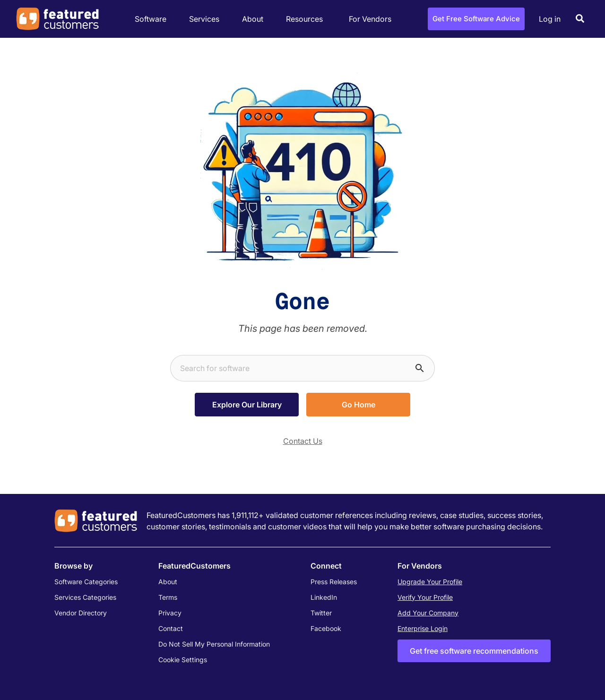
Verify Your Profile (425, 597)
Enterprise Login (423, 628)
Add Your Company (428, 613)
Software (153, 19)
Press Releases (334, 582)
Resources (307, 19)
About (255, 19)
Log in (550, 19)
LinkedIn (324, 597)
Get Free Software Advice (476, 19)
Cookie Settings (183, 660)
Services (207, 19)
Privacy (170, 613)
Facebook (326, 628)
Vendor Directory (81, 613)
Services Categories (85, 597)
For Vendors (370, 19)
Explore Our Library (247, 405)
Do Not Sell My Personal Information (214, 644)
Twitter (321, 613)
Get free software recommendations (474, 651)
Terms (168, 597)
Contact (171, 628)
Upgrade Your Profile (430, 582)
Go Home (359, 405)
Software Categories (86, 582)
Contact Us (303, 441)
